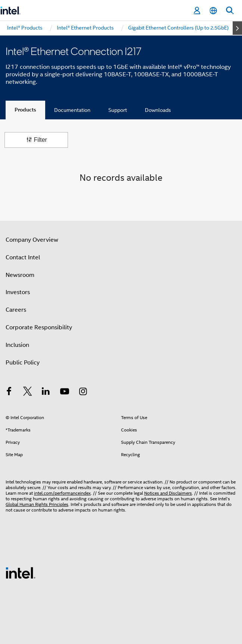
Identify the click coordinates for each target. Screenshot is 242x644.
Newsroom (20, 275)
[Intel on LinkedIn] (46, 393)
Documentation (72, 110)
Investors (18, 292)
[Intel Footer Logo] (21, 573)
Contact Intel (23, 257)
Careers (16, 310)
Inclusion (17, 345)
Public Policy (23, 363)
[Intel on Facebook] (9, 393)
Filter (36, 140)
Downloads (158, 110)
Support (118, 110)
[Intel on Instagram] (83, 393)
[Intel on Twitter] (28, 393)
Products (25, 110)
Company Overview (32, 240)
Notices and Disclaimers (168, 493)
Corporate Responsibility (39, 327)
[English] (213, 11)
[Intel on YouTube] (65, 393)
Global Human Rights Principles (37, 504)
